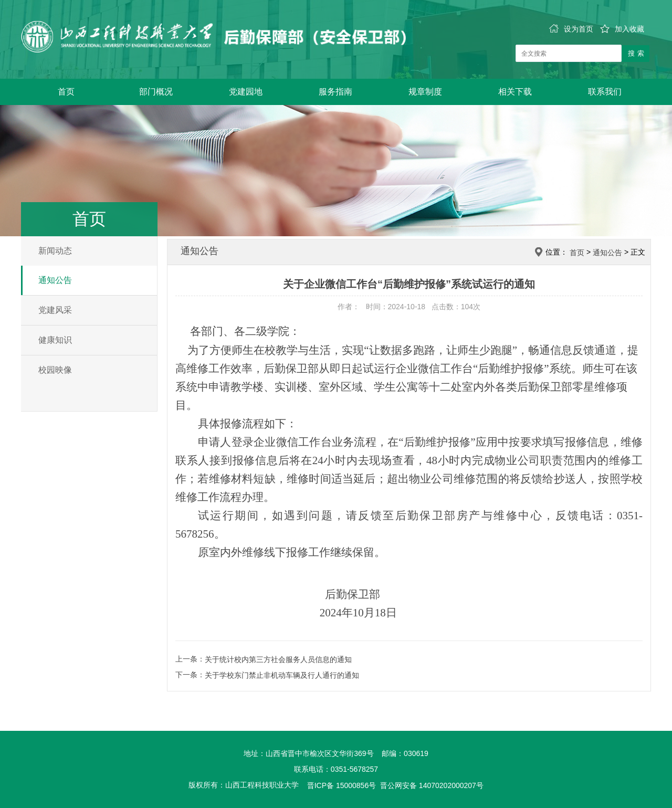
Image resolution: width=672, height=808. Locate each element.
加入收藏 (622, 29)
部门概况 (156, 92)
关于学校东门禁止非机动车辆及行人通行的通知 (282, 675)
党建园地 (246, 92)
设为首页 (571, 29)
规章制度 (425, 92)
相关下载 (515, 92)
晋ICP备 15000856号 (342, 785)
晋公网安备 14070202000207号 (432, 785)
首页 (66, 92)
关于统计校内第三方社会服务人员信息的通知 (278, 659)
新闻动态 (55, 251)
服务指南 (335, 92)
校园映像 (55, 370)
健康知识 (55, 340)
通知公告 (55, 280)
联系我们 (605, 92)
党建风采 (55, 310)
